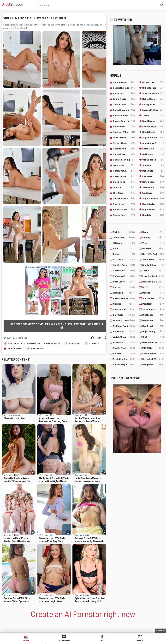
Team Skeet (124, 237)
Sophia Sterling (124, 160)
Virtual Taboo (124, 298)
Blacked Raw (153, 265)
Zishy (124, 254)
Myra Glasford (124, 82)
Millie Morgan (153, 88)
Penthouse (124, 271)
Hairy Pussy (51, 343)
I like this (99, 338)
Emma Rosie (124, 99)
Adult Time (153, 260)
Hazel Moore (124, 176)
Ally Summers (153, 138)
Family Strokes (124, 320)
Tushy (153, 271)
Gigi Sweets (153, 209)
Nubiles (124, 304)
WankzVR (124, 293)
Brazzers (124, 342)
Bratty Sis (153, 315)
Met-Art (124, 232)
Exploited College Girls (124, 359)
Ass (10, 343)
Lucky (145, 641)
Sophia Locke (124, 115)
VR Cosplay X (124, 365)
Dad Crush (153, 326)
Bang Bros (153, 365)
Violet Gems (15, 349)
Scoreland (124, 331)
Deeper (153, 293)
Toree (153, 115)
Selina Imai (124, 127)
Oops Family (153, 331)
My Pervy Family (124, 326)
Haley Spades (124, 209)
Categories (46, 641)
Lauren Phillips (153, 110)
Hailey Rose (153, 99)
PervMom (153, 304)
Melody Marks (124, 143)
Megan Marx (124, 215)
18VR (153, 337)
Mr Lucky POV (153, 359)
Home (21, 641)
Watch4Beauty (124, 337)
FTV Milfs (153, 348)
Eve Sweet (153, 176)
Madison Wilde (124, 132)
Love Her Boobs (153, 354)
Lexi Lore (153, 193)
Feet (39, 343)
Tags (71, 641)
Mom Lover (124, 282)
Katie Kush (153, 149)
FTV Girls (94, 343)
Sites (95, 641)
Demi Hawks (153, 121)
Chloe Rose (124, 182)
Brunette (19, 343)
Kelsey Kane (153, 104)
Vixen (153, 243)
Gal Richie (153, 154)
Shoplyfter (153, 298)
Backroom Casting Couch (153, 282)
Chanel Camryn (124, 121)
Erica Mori (124, 165)
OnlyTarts (124, 315)
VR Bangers (153, 309)
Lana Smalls (124, 138)
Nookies (153, 248)
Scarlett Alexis (124, 88)
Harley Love (124, 154)
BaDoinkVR (124, 276)
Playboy (124, 287)
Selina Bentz (153, 160)
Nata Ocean (153, 182)
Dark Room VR (153, 342)
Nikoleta (153, 215)
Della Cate (153, 171)
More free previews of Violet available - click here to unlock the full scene (61, 324)
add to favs (37, 349)
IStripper (124, 243)
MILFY (153, 287)
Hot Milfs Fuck (153, 254)
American (74, 343)
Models (120, 641)
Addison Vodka (153, 93)
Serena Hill (153, 187)
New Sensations (124, 309)
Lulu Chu (124, 187)
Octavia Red (124, 149)
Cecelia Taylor (153, 127)
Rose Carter (153, 204)
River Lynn (124, 204)
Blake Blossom (124, 110)
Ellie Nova (124, 193)
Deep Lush (153, 320)
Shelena (153, 165)
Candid (31, 343)
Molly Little (153, 82)
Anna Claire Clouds (153, 143)
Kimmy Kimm (124, 171)
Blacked (124, 354)
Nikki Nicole (153, 132)
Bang (153, 232)
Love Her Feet (153, 276)
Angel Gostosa (153, 198)
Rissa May (124, 93)
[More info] (68, 413)
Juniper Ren (124, 104)
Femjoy (153, 237)
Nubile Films (124, 348)
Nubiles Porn (124, 265)
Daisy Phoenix (124, 198)
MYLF (124, 248)
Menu (159, 631)
